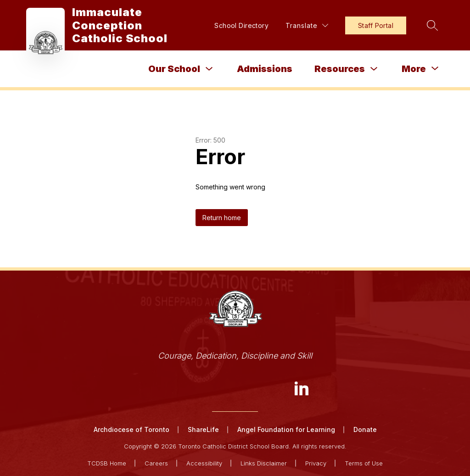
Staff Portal (376, 25)
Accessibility (204, 463)
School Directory (241, 25)
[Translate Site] (307, 25)
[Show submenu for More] (414, 69)
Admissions (265, 69)
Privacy (316, 463)
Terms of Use (364, 463)
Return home (222, 218)
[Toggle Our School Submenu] (209, 69)
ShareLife (203, 429)
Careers (156, 463)
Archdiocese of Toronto (131, 429)
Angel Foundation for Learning (286, 429)
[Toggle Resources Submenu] (374, 69)
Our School (174, 69)
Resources (340, 69)
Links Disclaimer (264, 463)
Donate (365, 429)
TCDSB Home (107, 463)
